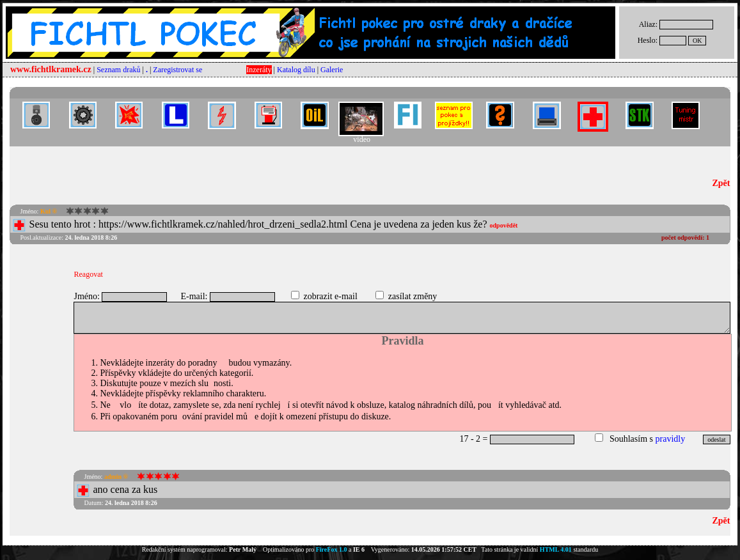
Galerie (332, 70)
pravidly (671, 439)
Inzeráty (259, 70)
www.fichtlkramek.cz (51, 69)
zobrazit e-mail (330, 296)
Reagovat (88, 274)
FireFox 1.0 (332, 549)
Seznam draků (118, 70)
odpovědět (504, 225)
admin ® (116, 477)
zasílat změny (413, 296)
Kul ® (49, 211)
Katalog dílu (296, 70)
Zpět (721, 183)
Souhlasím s (631, 439)
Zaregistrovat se (177, 70)
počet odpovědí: (685, 237)
